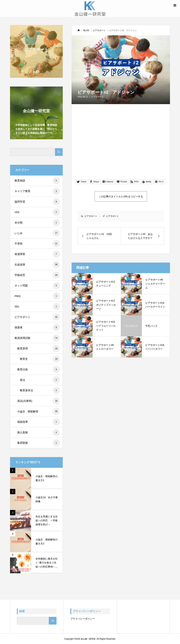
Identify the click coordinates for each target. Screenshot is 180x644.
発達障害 (37, 254)
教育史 (40, 359)
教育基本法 (40, 390)
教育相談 (37, 181)
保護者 (37, 327)
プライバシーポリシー (83, 619)
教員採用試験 (37, 338)
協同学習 (37, 202)
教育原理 (38, 349)
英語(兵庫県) (38, 401)
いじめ (37, 233)
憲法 (40, 380)
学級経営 (37, 275)
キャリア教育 (37, 191)
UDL (37, 212)
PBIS (37, 296)
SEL (37, 307)
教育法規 (38, 369)
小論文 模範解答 (38, 411)
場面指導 (38, 422)
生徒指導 (37, 264)
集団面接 (38, 443)
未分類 (37, 223)
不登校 (37, 244)
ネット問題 (37, 286)
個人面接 (38, 432)
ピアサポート (98, 97)
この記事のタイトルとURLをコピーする (121, 196)
